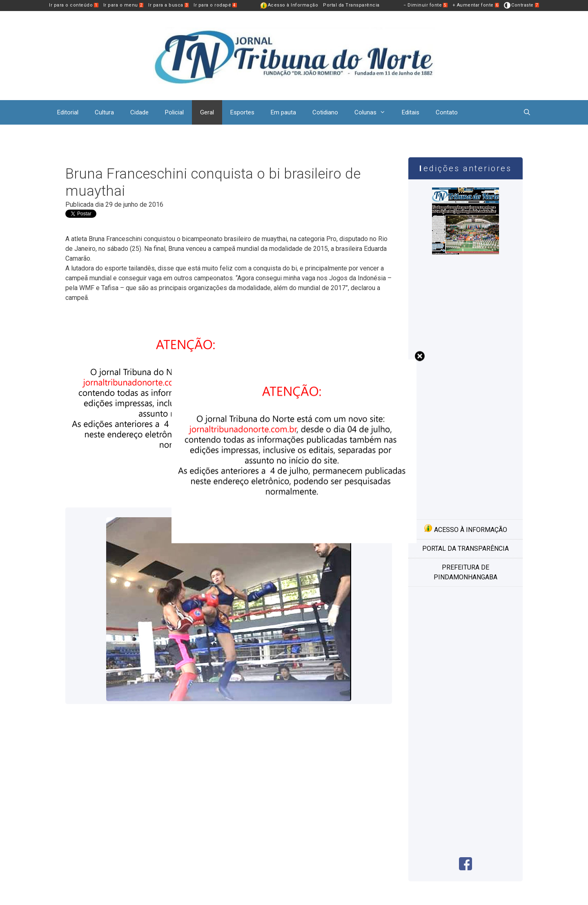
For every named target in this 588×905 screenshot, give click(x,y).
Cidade (139, 112)
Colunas (374, 112)
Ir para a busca (168, 5)
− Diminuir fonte (425, 5)
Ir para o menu (124, 5)
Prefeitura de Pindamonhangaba (465, 572)
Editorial (68, 112)
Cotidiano (325, 112)
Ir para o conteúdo (74, 5)
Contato (447, 112)
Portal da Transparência (351, 5)
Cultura (104, 112)
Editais (411, 112)
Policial (174, 112)
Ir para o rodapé (215, 5)
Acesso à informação (466, 529)
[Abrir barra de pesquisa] (527, 112)
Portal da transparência (465, 549)
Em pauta (283, 112)
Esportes (242, 112)
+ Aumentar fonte (476, 5)
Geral (207, 112)
